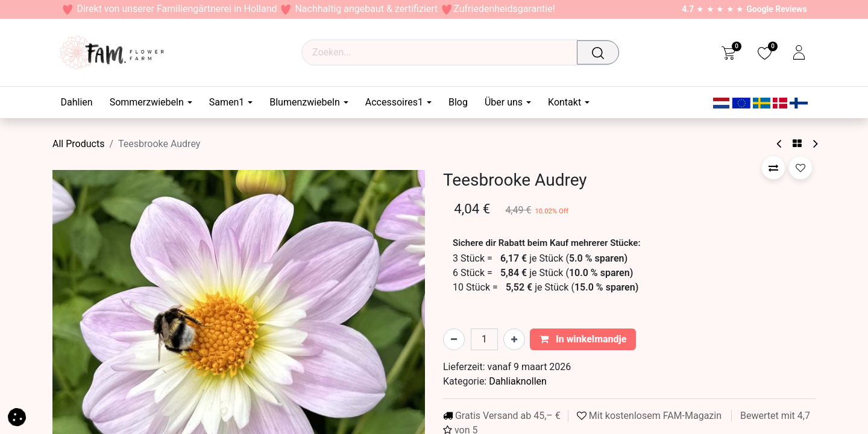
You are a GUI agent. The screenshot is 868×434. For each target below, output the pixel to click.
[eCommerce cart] (728, 52)
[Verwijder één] (454, 339)
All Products (78, 144)
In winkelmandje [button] (583, 339)
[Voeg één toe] (514, 339)
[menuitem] (81, 102)
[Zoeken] (601, 52)
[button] (773, 168)
